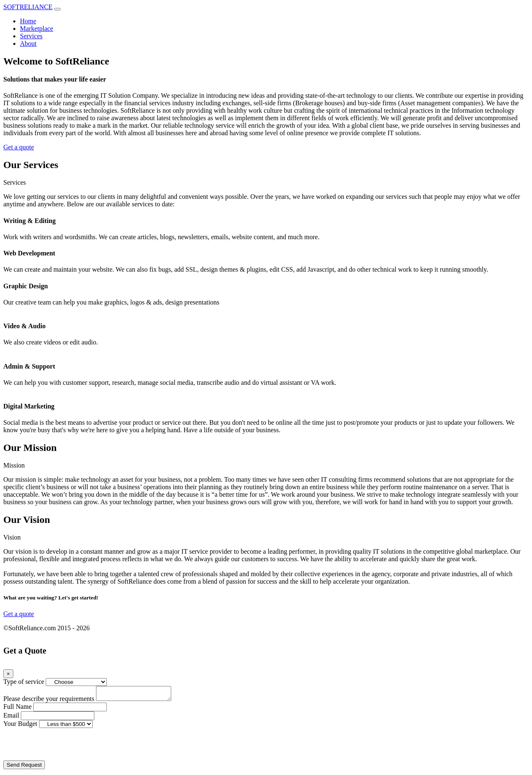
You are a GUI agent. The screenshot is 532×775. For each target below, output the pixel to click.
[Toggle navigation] (57, 9)
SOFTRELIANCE (28, 7)
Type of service (24, 682)
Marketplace (37, 28)
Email (11, 718)
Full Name (17, 709)
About (28, 43)
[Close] (8, 674)
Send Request (24, 767)
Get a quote (19, 147)
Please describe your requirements (49, 701)
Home (28, 21)
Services (31, 36)
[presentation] (66, 747)
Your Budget (20, 726)
